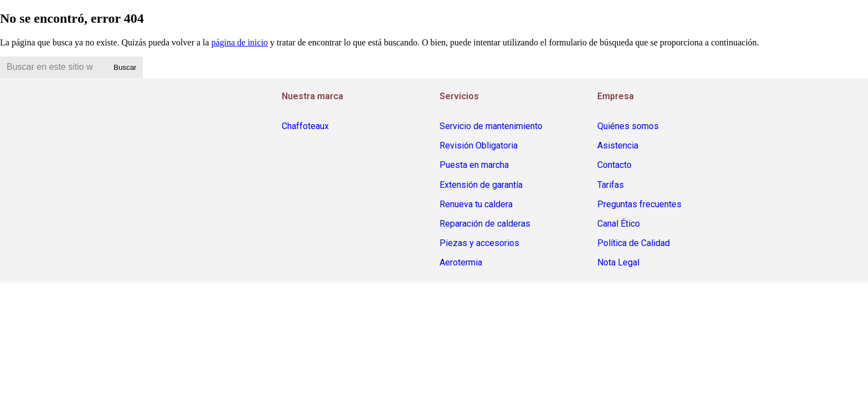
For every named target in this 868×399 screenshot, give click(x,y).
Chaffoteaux (305, 126)
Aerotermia (461, 262)
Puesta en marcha (474, 165)
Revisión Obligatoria (479, 145)
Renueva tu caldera (476, 204)
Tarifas (611, 185)
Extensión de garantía (481, 185)
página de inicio (240, 42)
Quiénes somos (628, 126)
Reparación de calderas (485, 224)
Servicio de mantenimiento (491, 126)
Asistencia (618, 145)
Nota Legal (618, 262)
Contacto (614, 165)
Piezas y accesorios (479, 243)
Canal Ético (619, 224)
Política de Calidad (634, 243)
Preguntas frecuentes (639, 204)
